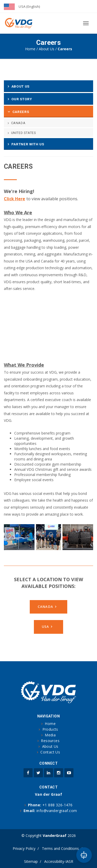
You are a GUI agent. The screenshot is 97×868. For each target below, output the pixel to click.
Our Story (22, 99)
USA (45, 627)
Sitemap (31, 861)
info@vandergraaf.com (57, 811)
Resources (50, 741)
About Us (47, 49)
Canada (18, 123)
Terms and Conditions (60, 848)
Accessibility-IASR (59, 861)
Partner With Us (28, 144)
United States (24, 133)
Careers (21, 112)
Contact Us (50, 752)
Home (30, 49)
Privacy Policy (24, 848)
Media (50, 735)
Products (50, 729)
